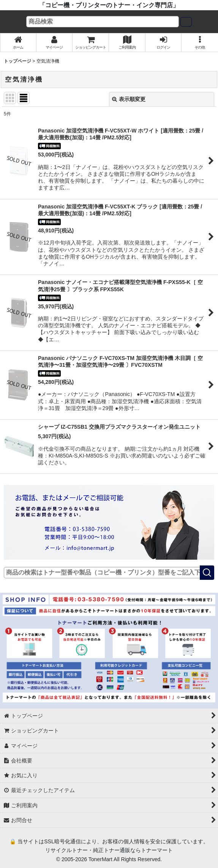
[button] (200, 43)
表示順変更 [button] (129, 99)
